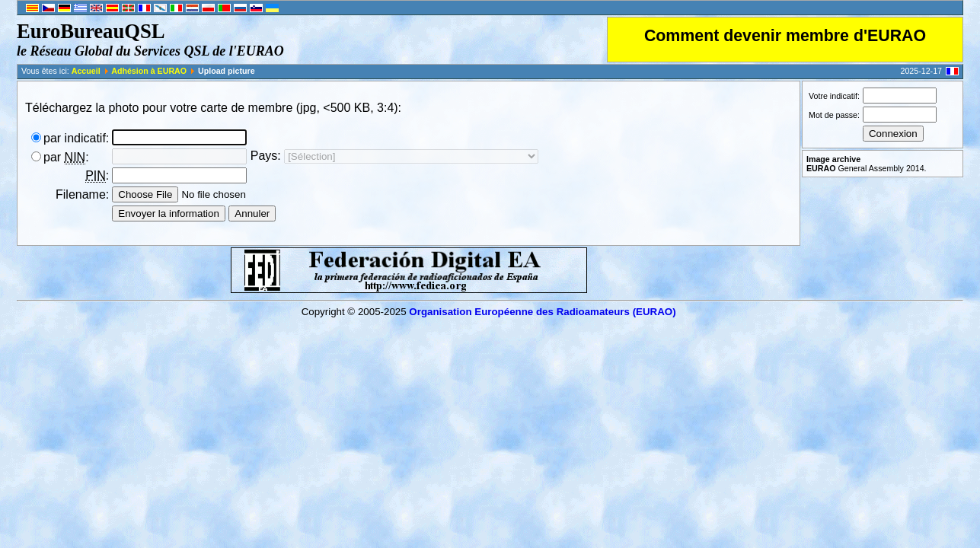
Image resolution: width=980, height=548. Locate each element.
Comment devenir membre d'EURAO (785, 36)
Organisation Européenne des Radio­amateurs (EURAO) (542, 312)
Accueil (86, 71)
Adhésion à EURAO (149, 71)
